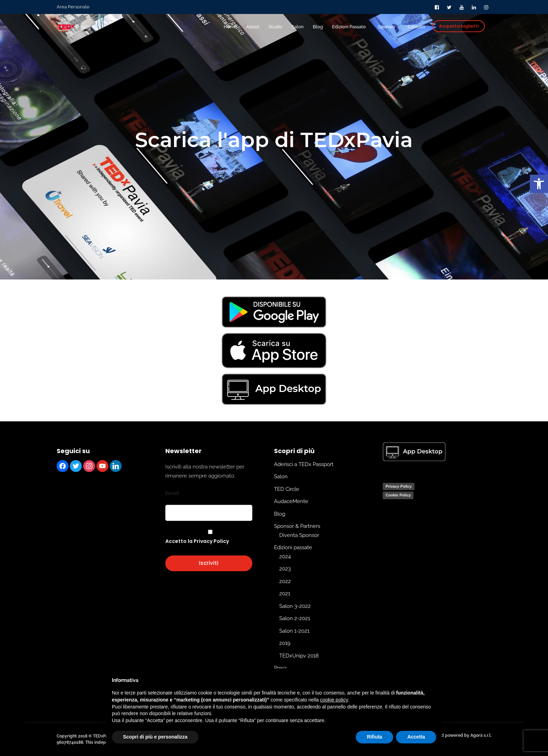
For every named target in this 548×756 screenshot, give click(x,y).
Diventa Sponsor (299, 535)
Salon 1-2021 (294, 631)
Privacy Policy (399, 486)
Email (172, 493)
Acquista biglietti (459, 26)
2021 (285, 594)
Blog (280, 514)
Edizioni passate (293, 547)
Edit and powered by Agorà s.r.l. (459, 735)
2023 (285, 569)
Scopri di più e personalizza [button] (155, 737)
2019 (285, 643)
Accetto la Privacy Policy (197, 541)
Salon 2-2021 (295, 618)
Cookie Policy (398, 495)
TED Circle (287, 489)
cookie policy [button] (334, 700)
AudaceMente (291, 501)
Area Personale (73, 7)
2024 (285, 557)
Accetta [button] (416, 737)
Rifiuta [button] (375, 737)
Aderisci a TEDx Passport (304, 464)
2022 (285, 581)
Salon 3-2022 (295, 606)
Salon (281, 477)
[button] (539, 184)
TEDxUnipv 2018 (299, 656)
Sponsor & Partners (297, 526)
